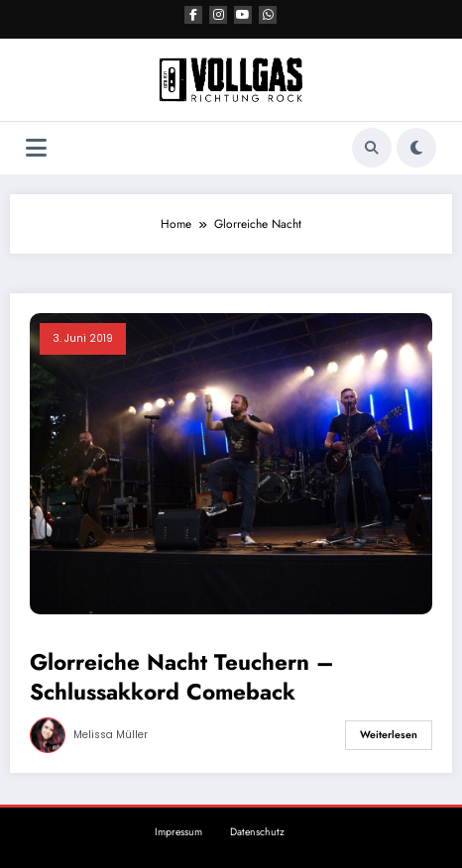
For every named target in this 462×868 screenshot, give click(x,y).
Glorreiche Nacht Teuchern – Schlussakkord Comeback (182, 677)
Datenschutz (257, 832)
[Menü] (36, 148)
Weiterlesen (389, 735)
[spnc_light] (416, 148)
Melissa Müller (111, 735)
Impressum (178, 832)
